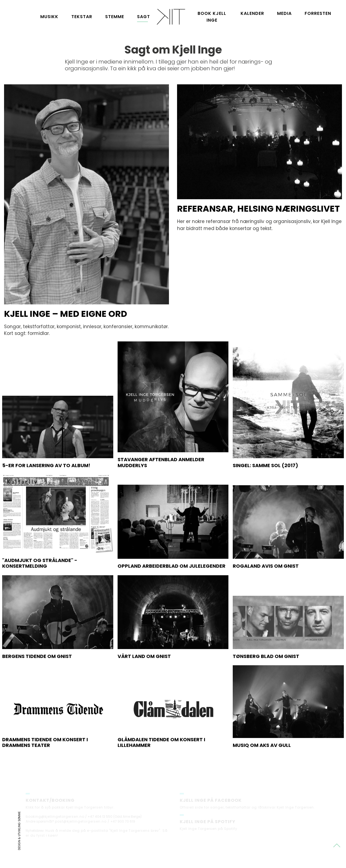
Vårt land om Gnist (144, 683)
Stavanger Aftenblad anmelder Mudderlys (161, 489)
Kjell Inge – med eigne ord (66, 314)
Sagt (144, 17)
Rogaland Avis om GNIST (266, 593)
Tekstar (82, 17)
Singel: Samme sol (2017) (265, 492)
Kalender (252, 13)
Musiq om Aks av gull (262, 772)
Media (284, 13)
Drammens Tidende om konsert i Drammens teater (45, 769)
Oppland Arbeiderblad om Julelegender (172, 593)
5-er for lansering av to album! (46, 492)
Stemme (115, 17)
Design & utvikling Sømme (19, 831)
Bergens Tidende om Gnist (37, 683)
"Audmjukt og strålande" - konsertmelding (40, 590)
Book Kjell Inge (212, 17)
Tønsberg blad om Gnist (266, 683)
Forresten (318, 13)
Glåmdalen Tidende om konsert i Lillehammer (161, 769)
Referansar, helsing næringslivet (258, 209)
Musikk (49, 17)
